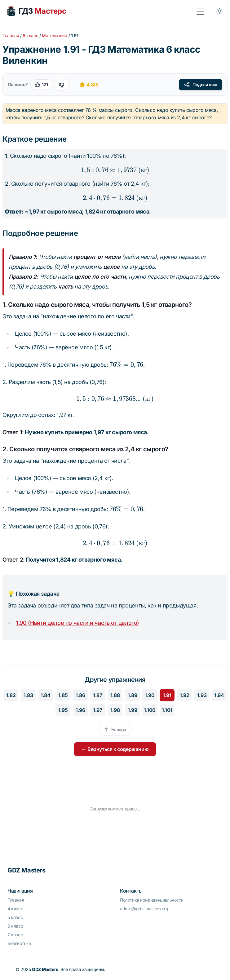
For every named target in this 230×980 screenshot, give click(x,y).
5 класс (15, 917)
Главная (11, 35)
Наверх (115, 729)
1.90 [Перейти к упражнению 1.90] (150, 695)
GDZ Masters (27, 870)
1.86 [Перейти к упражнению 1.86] (80, 695)
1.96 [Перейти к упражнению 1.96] (80, 710)
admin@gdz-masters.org (144, 909)
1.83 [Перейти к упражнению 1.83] (28, 695)
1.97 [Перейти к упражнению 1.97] (97, 710)
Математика (55, 35)
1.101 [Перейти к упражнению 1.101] (167, 710)
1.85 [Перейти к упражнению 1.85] (63, 695)
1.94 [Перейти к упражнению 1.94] (219, 695)
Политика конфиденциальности (152, 900)
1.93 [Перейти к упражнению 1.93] (202, 695)
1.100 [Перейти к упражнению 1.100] (150, 710)
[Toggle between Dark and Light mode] (219, 11)
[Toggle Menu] (200, 11)
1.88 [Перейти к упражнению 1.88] (115, 695)
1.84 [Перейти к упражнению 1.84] (45, 695)
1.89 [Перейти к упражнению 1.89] (132, 695)
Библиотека (19, 943)
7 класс (15, 935)
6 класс (30, 35)
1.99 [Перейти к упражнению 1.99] (132, 710)
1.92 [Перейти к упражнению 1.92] (184, 695)
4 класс (15, 909)
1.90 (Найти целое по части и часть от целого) (78, 623)
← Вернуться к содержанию (115, 749)
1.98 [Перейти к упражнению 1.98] (115, 710)
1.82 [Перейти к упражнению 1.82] (11, 695)
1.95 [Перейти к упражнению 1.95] (63, 710)
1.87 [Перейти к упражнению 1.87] (97, 695)
